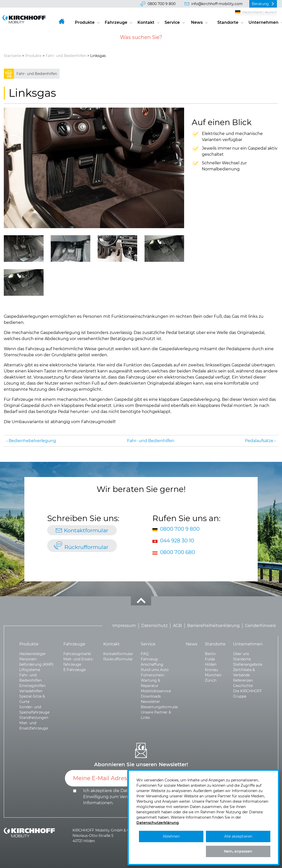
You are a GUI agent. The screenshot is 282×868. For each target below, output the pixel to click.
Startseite (12, 56)
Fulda (210, 659)
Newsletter (150, 702)
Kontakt (146, 22)
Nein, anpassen (238, 851)
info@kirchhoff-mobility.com (217, 4)
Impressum (124, 626)
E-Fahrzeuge (75, 670)
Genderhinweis (260, 626)
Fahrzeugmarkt (77, 654)
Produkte (85, 22)
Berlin (210, 654)
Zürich (211, 680)
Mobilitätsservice (156, 691)
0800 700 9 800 (162, 4)
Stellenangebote (248, 664)
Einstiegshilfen (32, 686)
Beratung (260, 4)
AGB (177, 626)
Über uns (241, 654)
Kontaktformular (86, 530)
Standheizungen (34, 718)
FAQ (145, 654)
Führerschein (152, 675)
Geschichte (243, 686)
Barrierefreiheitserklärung (213, 626)
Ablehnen (171, 836)
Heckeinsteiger (33, 654)
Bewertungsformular (160, 707)
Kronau (211, 670)
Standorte (228, 22)
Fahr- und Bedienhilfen (66, 56)
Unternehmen (263, 22)
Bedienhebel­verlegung (32, 441)
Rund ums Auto (155, 670)
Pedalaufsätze (259, 441)
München (213, 675)
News (197, 22)
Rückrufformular (86, 547)
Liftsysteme (30, 670)
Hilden (211, 664)
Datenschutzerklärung (158, 823)
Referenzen (243, 680)
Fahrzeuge (116, 22)
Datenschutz (154, 626)
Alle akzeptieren (238, 836)
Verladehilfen (31, 691)
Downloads (151, 696)
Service (172, 22)
